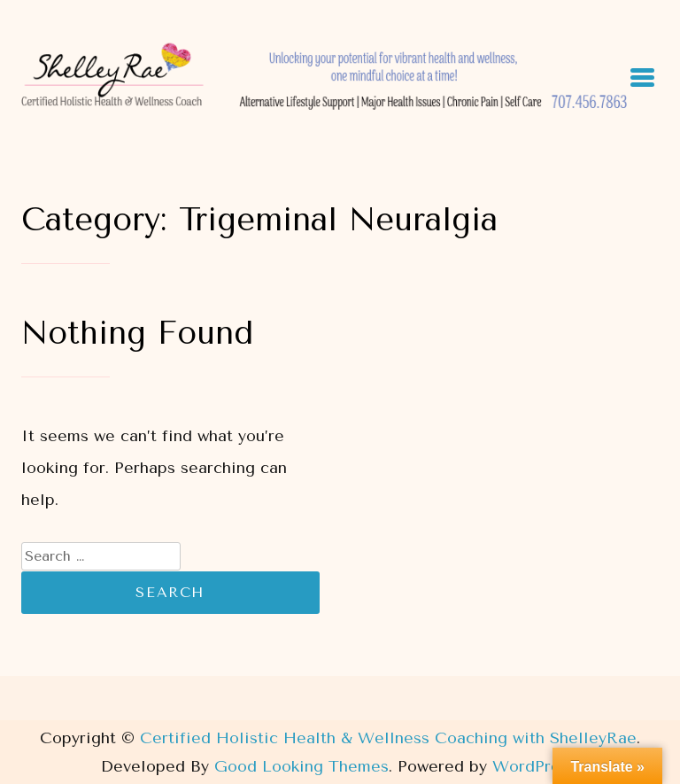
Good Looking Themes (301, 766)
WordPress (534, 766)
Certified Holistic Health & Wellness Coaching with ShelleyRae (388, 738)
